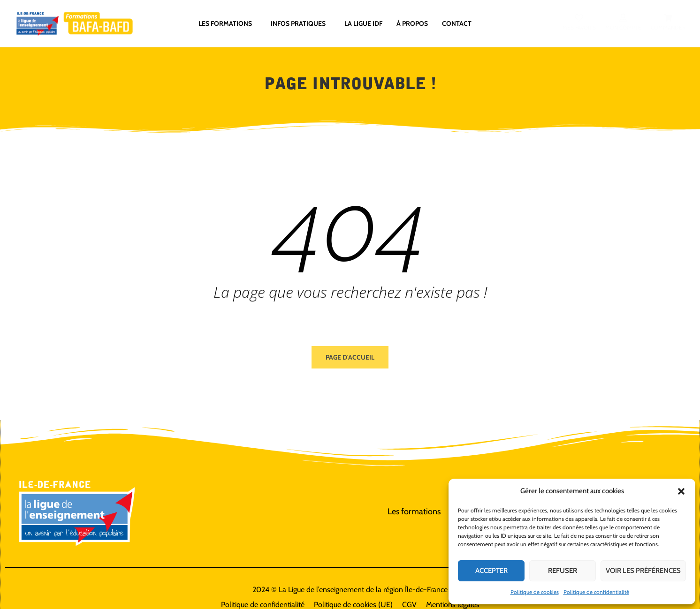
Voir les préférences (643, 571)
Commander (668, 28)
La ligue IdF (363, 24)
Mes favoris (579, 28)
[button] (681, 491)
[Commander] (668, 18)
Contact (457, 24)
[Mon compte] (623, 18)
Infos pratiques (301, 24)
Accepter (491, 571)
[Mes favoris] (579, 18)
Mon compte (623, 28)
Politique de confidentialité (596, 592)
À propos (412, 24)
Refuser (563, 571)
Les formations (228, 24)
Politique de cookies (535, 592)
